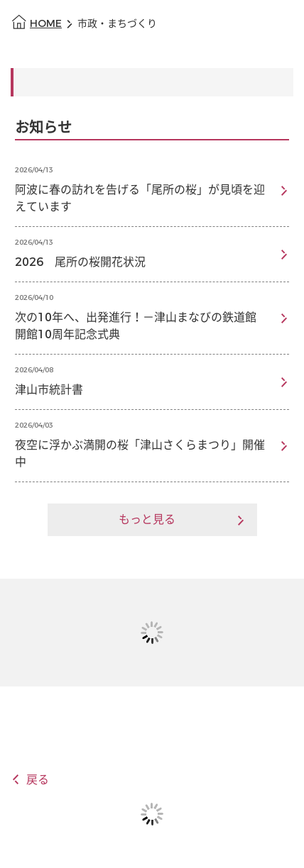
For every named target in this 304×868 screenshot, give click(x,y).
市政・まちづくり (117, 24)
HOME (46, 24)
